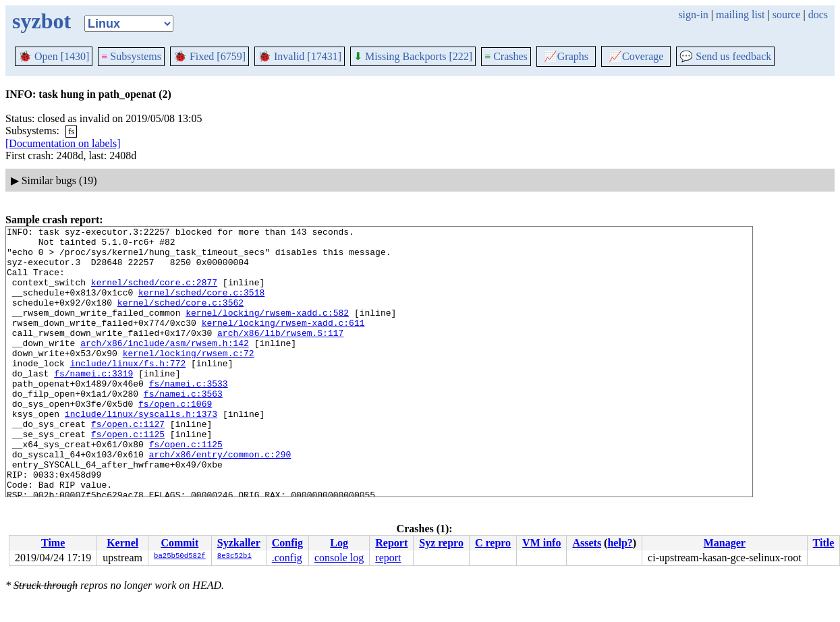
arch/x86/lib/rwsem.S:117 (280, 355)
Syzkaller (239, 543)
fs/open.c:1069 (175, 440)
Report (391, 543)
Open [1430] (54, 56)
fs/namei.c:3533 (189, 416)
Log (339, 543)
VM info (541, 543)
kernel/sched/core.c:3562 (180, 318)
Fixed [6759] (209, 56)
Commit (179, 543)
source (787, 15)
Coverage (636, 56)
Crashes (506, 56)
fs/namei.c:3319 (93, 403)
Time (53, 543)
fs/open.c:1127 (128, 464)
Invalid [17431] (300, 56)
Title (824, 543)
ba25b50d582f (180, 557)
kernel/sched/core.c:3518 (201, 306)
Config (287, 543)
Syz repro (441, 543)
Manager (725, 543)
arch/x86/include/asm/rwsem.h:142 (165, 367)
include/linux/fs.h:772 (128, 391)
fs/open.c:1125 (128, 476)
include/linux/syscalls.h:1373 (141, 452)
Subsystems (131, 56)
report (388, 558)
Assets (587, 543)
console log (339, 558)
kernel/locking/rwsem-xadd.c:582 (267, 331)
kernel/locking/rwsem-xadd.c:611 (283, 343)
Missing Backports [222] (413, 56)
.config (287, 558)
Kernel (122, 543)
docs (818, 15)
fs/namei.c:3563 (183, 428)
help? (620, 543)
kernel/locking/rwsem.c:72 (189, 379)
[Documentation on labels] (63, 143)
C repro (493, 543)
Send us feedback (725, 56)
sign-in (693, 15)
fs (71, 131)
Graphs (566, 56)
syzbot (41, 21)
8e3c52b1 (234, 557)
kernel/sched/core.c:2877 (154, 294)
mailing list (740, 15)
